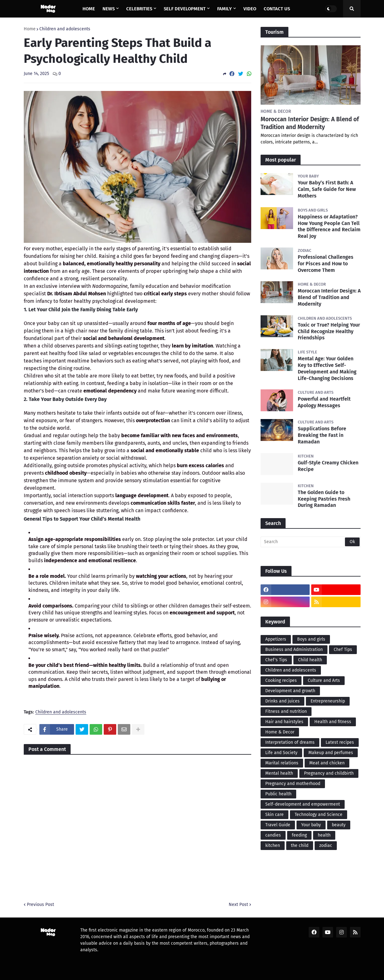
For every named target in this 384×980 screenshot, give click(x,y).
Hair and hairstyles (284, 722)
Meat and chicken (327, 763)
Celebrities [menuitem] (139, 9)
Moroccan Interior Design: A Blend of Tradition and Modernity (310, 123)
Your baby (311, 825)
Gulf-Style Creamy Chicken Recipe (328, 466)
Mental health (279, 773)
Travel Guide (278, 825)
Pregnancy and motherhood (293, 784)
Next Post (238, 905)
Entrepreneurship (328, 701)
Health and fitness (333, 722)
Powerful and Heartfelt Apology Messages (324, 402)
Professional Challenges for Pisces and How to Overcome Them (326, 264)
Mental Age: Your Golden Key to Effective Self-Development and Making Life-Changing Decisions (327, 368)
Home (30, 29)
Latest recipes (340, 742)
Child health (310, 660)
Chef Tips (343, 650)
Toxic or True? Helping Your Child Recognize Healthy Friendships (329, 331)
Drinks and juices (282, 701)
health (324, 835)
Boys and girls (311, 639)
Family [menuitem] (224, 9)
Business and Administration (294, 650)
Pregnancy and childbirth (329, 773)
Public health (278, 794)
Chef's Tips (276, 660)
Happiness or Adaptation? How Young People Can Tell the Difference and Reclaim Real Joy (329, 226)
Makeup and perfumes (331, 753)
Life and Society (281, 753)
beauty (339, 825)
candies (273, 835)
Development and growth (290, 691)
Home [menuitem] (89, 9)
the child (300, 845)
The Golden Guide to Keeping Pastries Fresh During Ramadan (324, 499)
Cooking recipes (281, 680)
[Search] (311, 542)
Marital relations (282, 763)
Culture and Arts (324, 680)
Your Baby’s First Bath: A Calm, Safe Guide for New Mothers (327, 189)
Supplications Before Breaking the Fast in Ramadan (322, 435)
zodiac (326, 845)
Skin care (274, 815)
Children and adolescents (65, 29)
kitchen (273, 845)
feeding (299, 835)
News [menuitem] (109, 9)
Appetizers (276, 639)
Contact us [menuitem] (277, 9)
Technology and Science (319, 815)
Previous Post (40, 905)
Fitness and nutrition (286, 711)
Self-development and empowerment (303, 804)
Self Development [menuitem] (185, 9)
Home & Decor (280, 732)
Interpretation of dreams (290, 742)
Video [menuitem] (250, 9)
